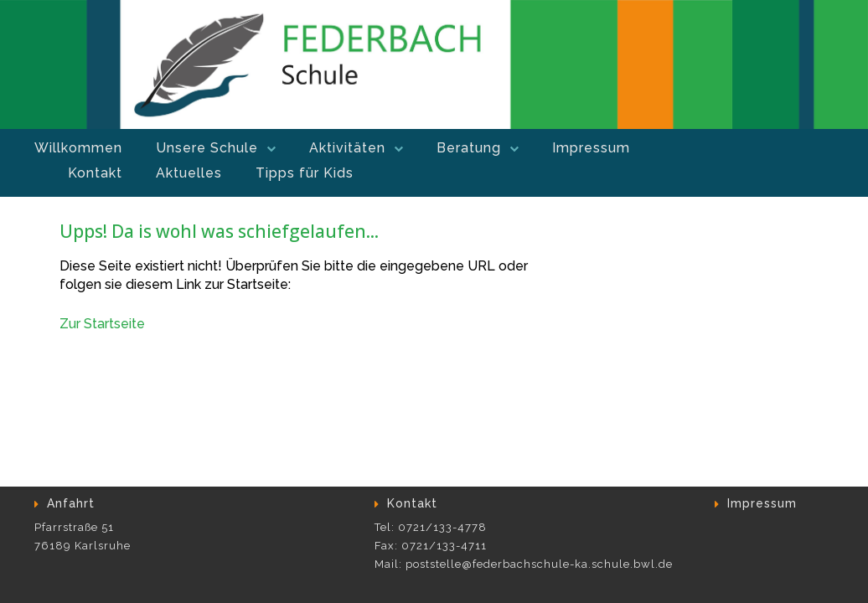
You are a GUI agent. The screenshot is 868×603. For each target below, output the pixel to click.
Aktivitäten (347, 148)
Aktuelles (189, 173)
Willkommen (78, 148)
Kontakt (95, 173)
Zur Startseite (102, 324)
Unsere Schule (207, 148)
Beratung (469, 148)
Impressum (591, 148)
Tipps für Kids (305, 173)
